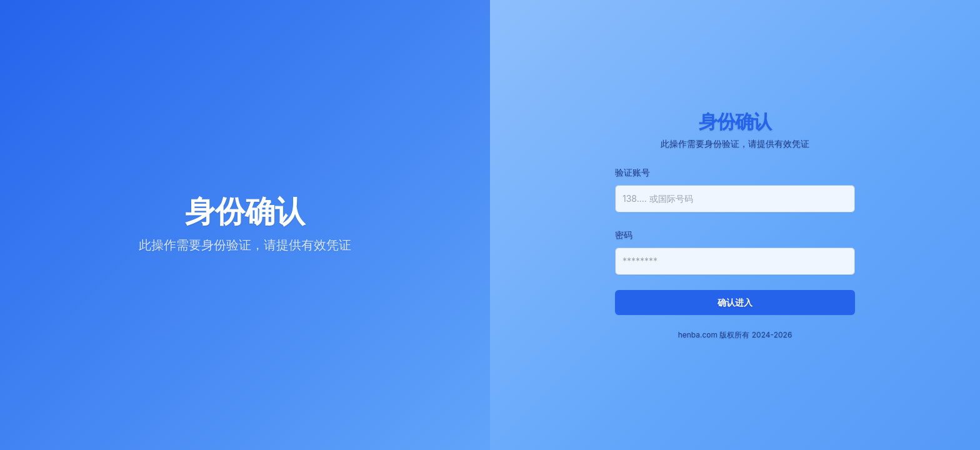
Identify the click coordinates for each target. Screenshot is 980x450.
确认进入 (735, 302)
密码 (624, 235)
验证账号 (632, 172)
